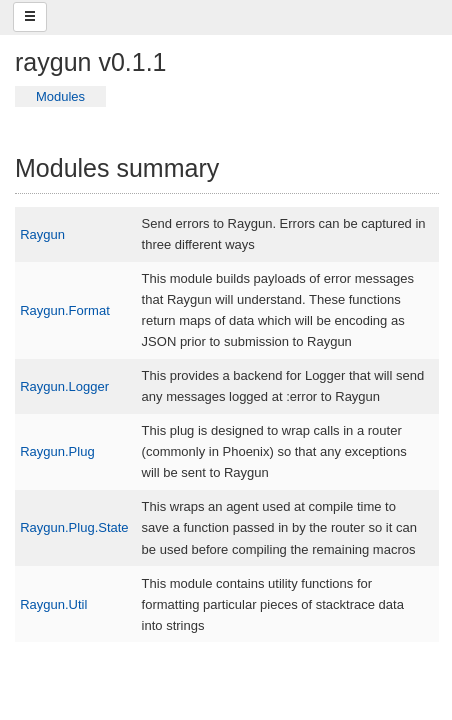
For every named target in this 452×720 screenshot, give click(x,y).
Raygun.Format (65, 310)
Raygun (42, 234)
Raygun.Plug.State (74, 527)
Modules (60, 96)
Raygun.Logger (64, 386)
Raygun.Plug (57, 451)
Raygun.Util (53, 604)
